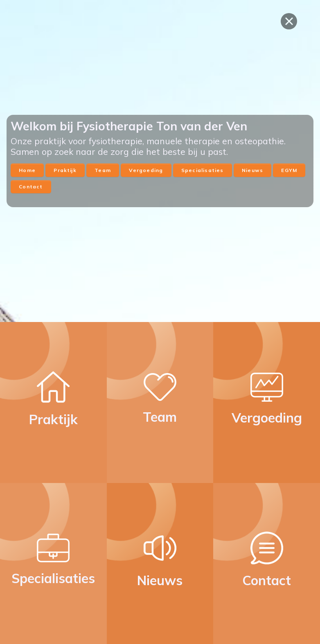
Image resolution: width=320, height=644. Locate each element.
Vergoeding (146, 170)
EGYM (289, 170)
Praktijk (65, 170)
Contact (31, 187)
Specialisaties (203, 170)
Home (27, 170)
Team (103, 170)
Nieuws (252, 170)
